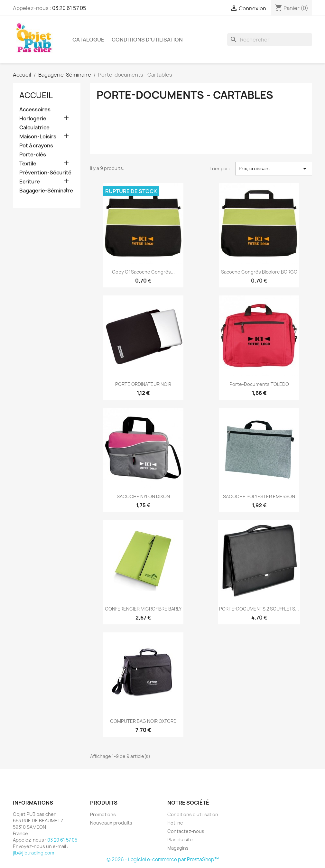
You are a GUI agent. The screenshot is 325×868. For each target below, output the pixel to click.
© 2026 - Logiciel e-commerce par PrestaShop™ (163, 859)
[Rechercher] (270, 40)
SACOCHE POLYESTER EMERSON (259, 496)
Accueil (36, 95)
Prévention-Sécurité (45, 173)
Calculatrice (34, 128)
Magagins (178, 848)
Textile (28, 164)
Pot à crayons (36, 146)
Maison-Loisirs (38, 137)
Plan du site (180, 840)
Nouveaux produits (111, 823)
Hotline (175, 823)
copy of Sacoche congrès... (143, 272)
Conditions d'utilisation (147, 40)
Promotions (103, 814)
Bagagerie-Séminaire (46, 191)
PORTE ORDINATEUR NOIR (143, 384)
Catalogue (88, 40)
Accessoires (35, 110)
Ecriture (30, 182)
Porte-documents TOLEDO (259, 384)
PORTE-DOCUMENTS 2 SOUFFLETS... (259, 609)
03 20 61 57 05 (69, 8)
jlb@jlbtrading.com (33, 853)
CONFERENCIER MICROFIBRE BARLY (143, 609)
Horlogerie (33, 119)
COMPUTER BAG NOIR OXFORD (143, 721)
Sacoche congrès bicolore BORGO (259, 272)
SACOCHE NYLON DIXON (143, 496)
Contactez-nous (186, 831)
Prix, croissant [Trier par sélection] (274, 169)
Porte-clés (33, 155)
